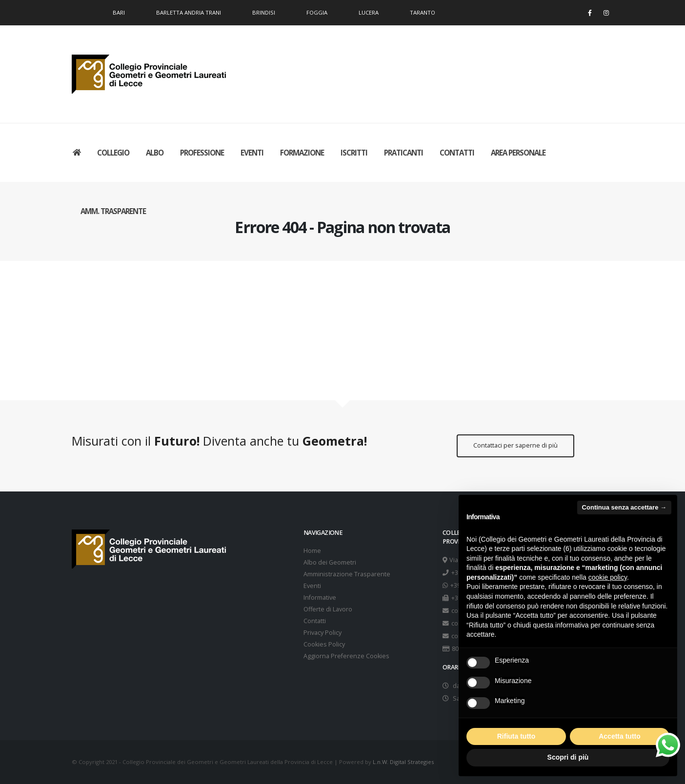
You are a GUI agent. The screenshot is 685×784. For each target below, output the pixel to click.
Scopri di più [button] (568, 757)
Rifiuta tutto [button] (516, 736)
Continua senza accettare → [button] (624, 507)
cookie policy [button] (608, 577)
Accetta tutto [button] (620, 736)
